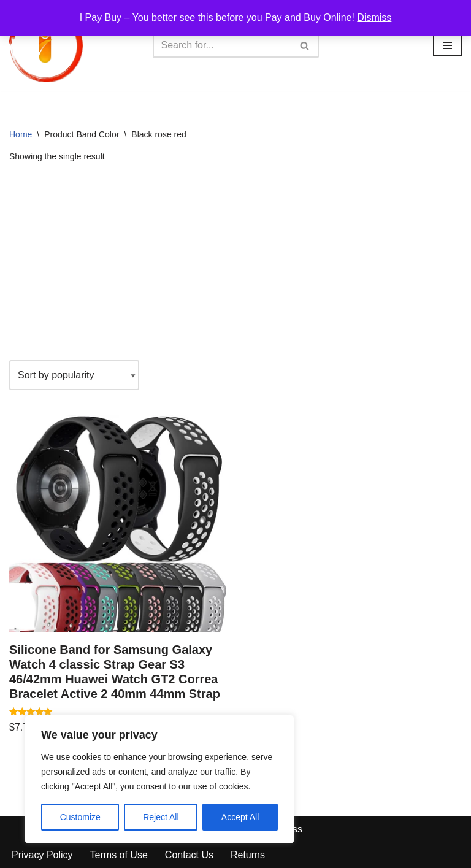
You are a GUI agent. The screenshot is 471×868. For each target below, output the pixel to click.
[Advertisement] (235, 262)
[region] (159, 779)
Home (21, 134)
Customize (80, 817)
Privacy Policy (42, 855)
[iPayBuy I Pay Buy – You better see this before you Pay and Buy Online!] (46, 45)
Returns (248, 855)
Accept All (240, 817)
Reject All (161, 817)
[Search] (222, 45)
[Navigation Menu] (447, 45)
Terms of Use (119, 855)
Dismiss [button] (374, 17)
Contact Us (189, 855)
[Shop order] (74, 375)
